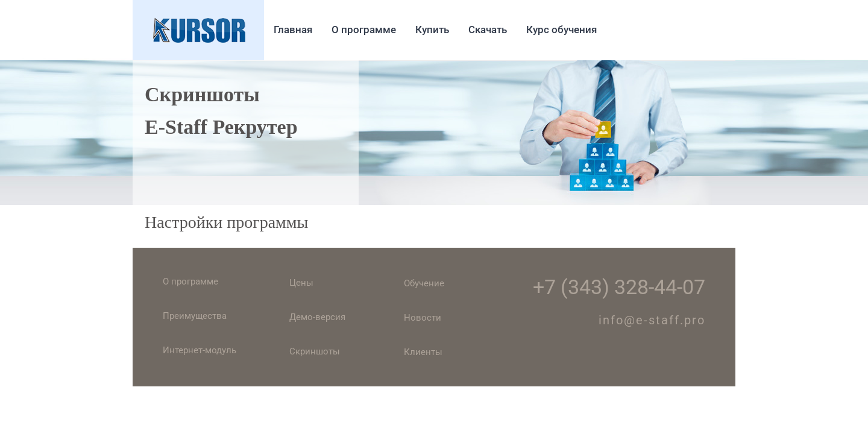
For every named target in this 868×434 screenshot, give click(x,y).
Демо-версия (317, 317)
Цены (301, 283)
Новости (423, 318)
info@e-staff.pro (652, 320)
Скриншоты (315, 351)
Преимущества (195, 316)
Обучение (424, 283)
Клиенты (423, 352)
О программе (190, 281)
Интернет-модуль (200, 350)
